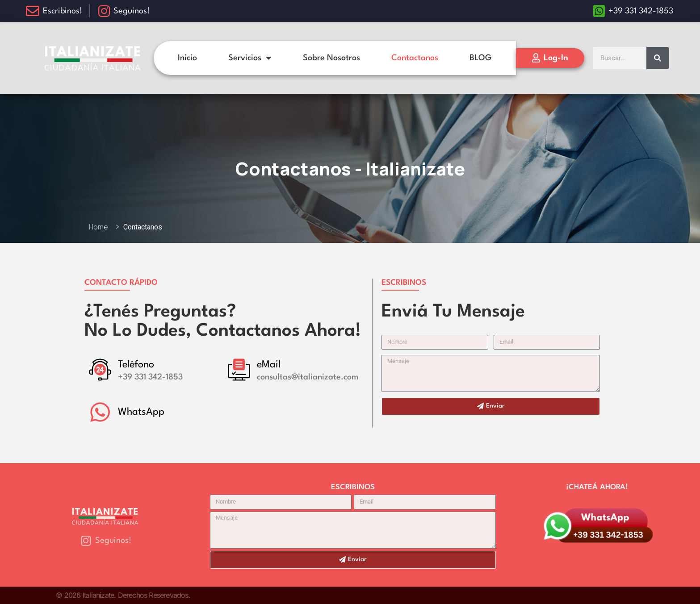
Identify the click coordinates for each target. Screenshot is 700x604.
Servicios (250, 58)
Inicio (187, 58)
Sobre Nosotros (331, 58)
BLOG (480, 58)
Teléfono (136, 365)
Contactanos (415, 58)
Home (100, 227)
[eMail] (239, 370)
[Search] (658, 58)
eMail (269, 365)
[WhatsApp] (100, 412)
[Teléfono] (100, 370)
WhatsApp (141, 412)
